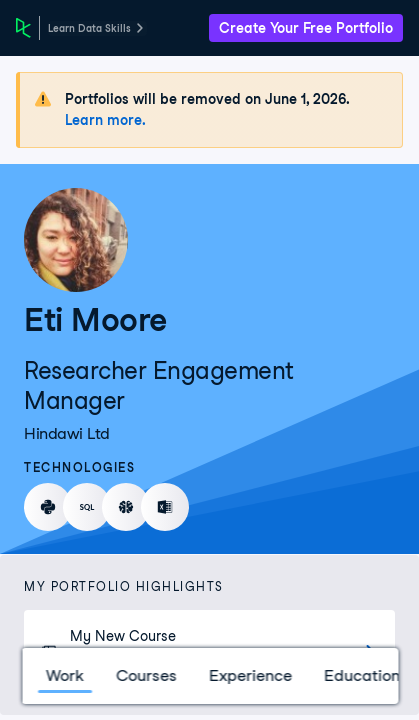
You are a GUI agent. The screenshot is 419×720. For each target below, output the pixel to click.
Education (361, 675)
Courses (145, 675)
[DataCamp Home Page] (23, 28)
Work (64, 675)
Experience (249, 675)
